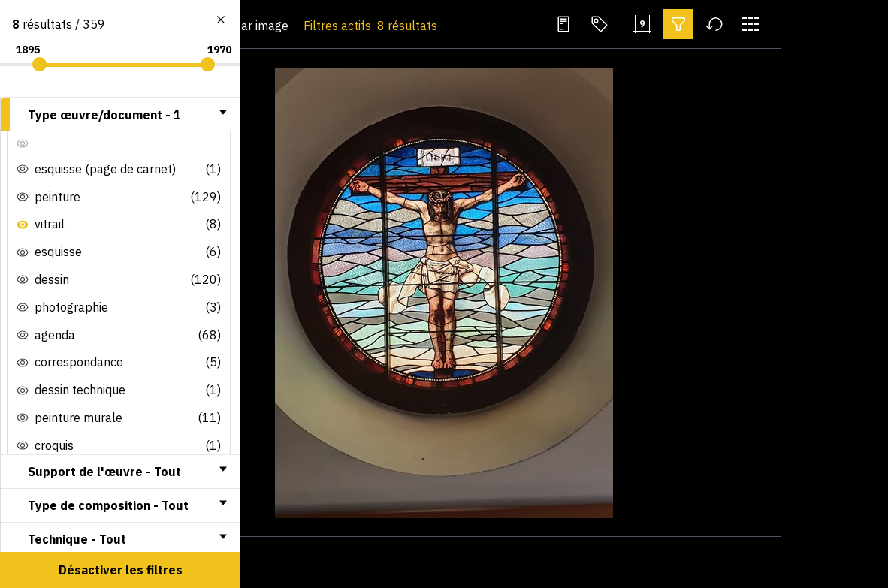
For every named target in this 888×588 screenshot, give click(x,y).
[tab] (120, 115)
